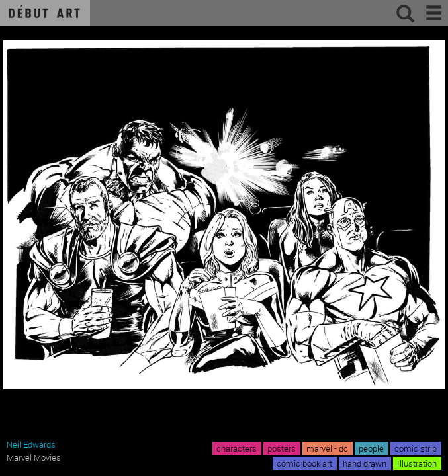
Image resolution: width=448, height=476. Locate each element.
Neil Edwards (31, 444)
